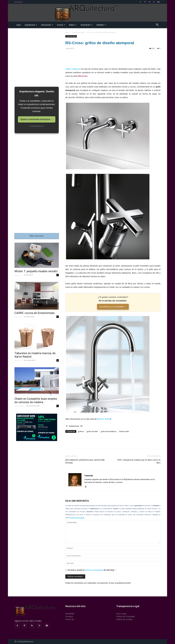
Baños (73, 25)
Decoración (47, 25)
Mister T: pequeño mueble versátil (36, 271)
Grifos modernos (73, 69)
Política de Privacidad (77, 518)
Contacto (69, 617)
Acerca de (70, 619)
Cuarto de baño (78, 32)
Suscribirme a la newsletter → (113, 307)
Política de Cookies (124, 619)
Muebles (101, 25)
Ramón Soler (103, 419)
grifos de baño (92, 431)
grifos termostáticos (109, 431)
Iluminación (87, 25)
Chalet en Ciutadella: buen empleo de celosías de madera (36, 400)
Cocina (61, 25)
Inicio (19, 25)
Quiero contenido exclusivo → (37, 119)
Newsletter (19, 2)
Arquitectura (31, 25)
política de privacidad (94, 570)
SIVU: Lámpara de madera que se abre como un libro (139, 461)
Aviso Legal (121, 614)
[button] (157, 25)
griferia (81, 431)
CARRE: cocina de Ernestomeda (34, 313)
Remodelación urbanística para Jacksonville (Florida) (85, 461)
